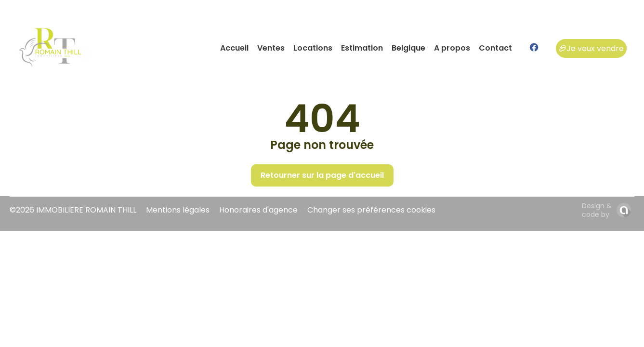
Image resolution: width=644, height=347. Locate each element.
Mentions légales (178, 210)
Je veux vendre (591, 48)
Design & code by (597, 210)
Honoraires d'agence (258, 210)
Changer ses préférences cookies (371, 210)
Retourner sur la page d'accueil (322, 175)
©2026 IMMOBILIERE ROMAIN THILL (73, 210)
